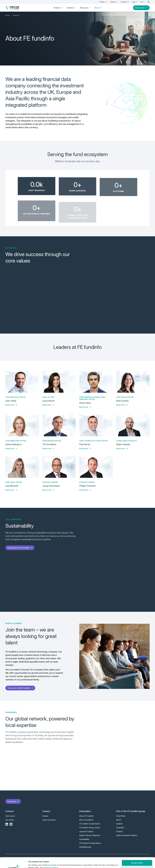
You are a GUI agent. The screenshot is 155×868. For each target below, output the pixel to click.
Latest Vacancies (49, 820)
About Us (16, 15)
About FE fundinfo (86, 816)
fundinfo (119, 824)
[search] (149, 2)
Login (135, 2)
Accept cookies (137, 853)
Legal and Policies (86, 831)
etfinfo (119, 820)
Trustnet (119, 831)
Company (125, 2)
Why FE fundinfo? (86, 820)
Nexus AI (98, 8)
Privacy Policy (52, 858)
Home (7, 15)
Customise (137, 860)
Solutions (71, 8)
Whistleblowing (85, 847)
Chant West (121, 816)
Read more (11, 405)
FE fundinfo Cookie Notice (90, 824)
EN (143, 2)
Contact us (13, 801)
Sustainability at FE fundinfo (20, 548)
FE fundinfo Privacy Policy (90, 828)
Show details (33, 864)
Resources (85, 8)
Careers (114, 2)
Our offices (10, 820)
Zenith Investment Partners (127, 835)
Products (58, 8)
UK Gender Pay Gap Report (90, 843)
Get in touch (141, 8)
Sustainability (84, 839)
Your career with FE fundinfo (20, 688)
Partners (103, 2)
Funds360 (120, 828)
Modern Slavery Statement (90, 835)
